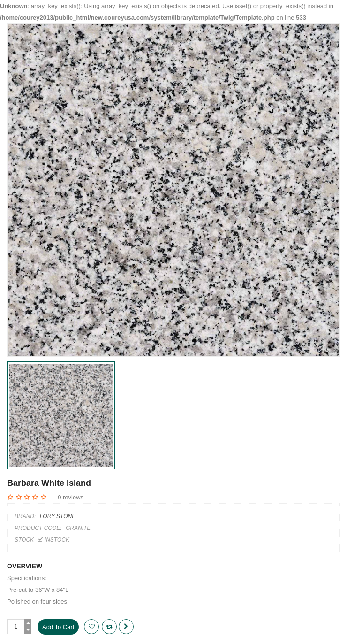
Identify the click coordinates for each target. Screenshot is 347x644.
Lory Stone (58, 516)
